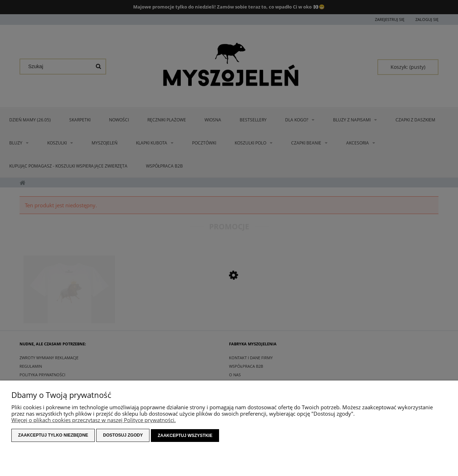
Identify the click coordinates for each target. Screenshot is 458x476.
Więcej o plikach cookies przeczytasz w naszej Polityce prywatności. (94, 420)
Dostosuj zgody (123, 436)
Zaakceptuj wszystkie (185, 436)
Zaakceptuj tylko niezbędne (53, 436)
